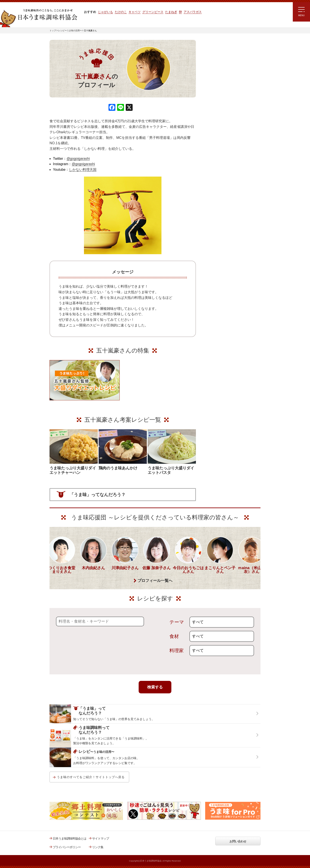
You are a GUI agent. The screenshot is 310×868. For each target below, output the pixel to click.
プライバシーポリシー (67, 847)
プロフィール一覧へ (155, 581)
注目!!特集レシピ (214, 80)
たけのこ (121, 12)
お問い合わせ (238, 841)
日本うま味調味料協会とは (70, 838)
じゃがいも (105, 12)
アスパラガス (193, 12)
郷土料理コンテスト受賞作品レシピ (226, 145)
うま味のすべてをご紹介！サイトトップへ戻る (91, 777)
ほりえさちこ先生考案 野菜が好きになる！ (217, 133)
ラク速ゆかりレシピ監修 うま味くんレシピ (219, 93)
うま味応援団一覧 (215, 156)
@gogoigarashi (78, 159)
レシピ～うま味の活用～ (223, 49)
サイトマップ (101, 838)
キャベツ (135, 12)
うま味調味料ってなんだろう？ (228, 170)
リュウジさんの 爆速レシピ (221, 105)
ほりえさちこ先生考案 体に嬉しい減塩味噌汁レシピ (222, 118)
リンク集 (98, 847)
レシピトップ (212, 60)
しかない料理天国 (83, 170)
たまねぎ (171, 12)
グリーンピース (153, 12)
